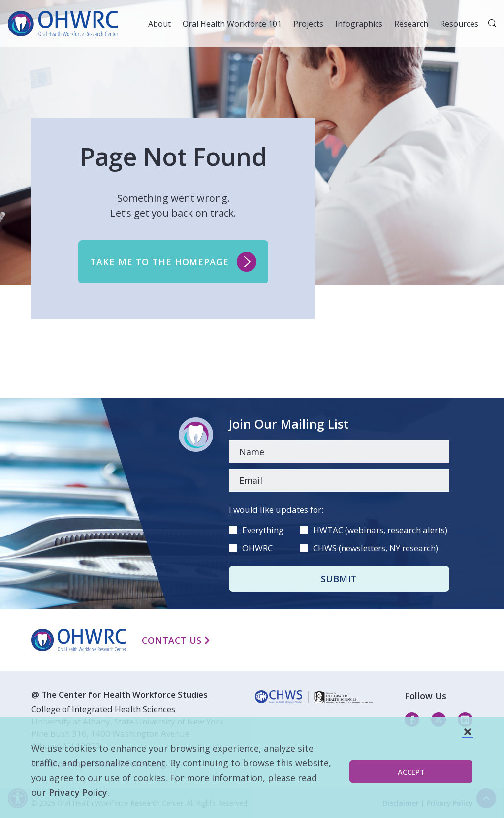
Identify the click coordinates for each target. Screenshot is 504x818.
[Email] (339, 480)
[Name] (339, 452)
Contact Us (176, 640)
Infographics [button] (359, 24)
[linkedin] (314, 696)
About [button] (159, 24)
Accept (411, 772)
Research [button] (411, 24)
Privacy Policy (78, 792)
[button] (468, 732)
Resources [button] (459, 24)
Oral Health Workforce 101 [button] (232, 24)
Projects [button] (308, 24)
